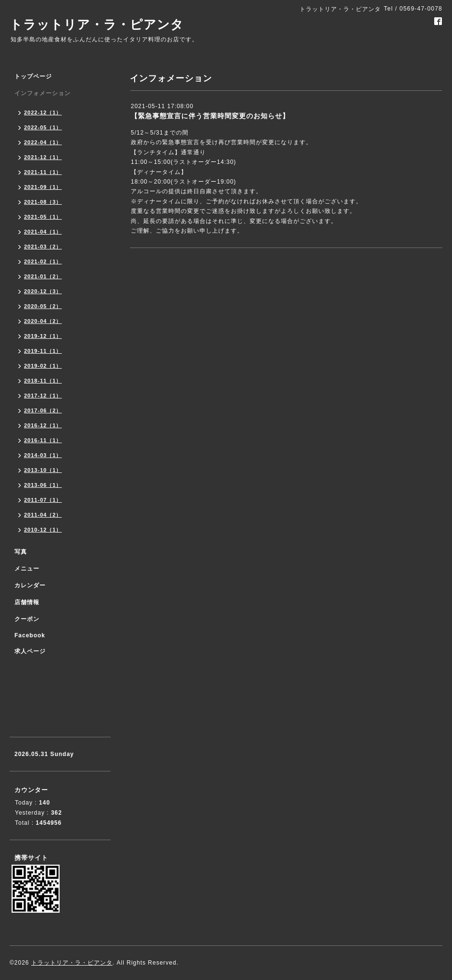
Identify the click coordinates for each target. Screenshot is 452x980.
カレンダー (30, 585)
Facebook (30, 635)
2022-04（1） (43, 142)
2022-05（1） (43, 127)
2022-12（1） (43, 112)
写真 (21, 552)
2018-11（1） (43, 381)
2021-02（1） (43, 261)
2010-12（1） (43, 530)
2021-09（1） (43, 187)
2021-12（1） (43, 157)
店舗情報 (27, 602)
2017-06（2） (43, 410)
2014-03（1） (43, 455)
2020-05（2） (43, 306)
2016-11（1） (43, 440)
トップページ (33, 76)
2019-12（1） (43, 336)
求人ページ (30, 651)
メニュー (27, 569)
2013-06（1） (43, 485)
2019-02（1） (43, 366)
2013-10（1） (43, 470)
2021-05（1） (43, 217)
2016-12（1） (43, 425)
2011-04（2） (43, 515)
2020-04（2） (43, 321)
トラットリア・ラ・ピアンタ (97, 25)
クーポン (27, 619)
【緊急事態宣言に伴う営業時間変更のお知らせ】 (210, 116)
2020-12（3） (43, 291)
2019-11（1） (43, 351)
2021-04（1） (43, 232)
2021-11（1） (43, 172)
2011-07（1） (43, 500)
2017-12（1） (43, 396)
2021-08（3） (43, 202)
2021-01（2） (43, 276)
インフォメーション (43, 93)
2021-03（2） (43, 247)
